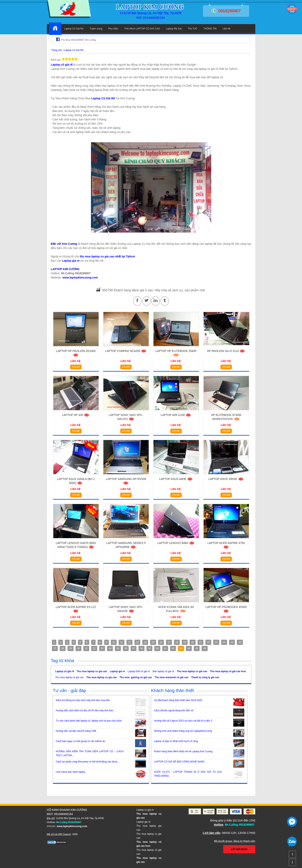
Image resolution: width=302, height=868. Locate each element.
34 (110, 648)
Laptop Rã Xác (174, 29)
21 (200, 642)
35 (118, 648)
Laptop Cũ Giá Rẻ (74, 29)
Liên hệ (227, 29)
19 (185, 642)
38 (141, 648)
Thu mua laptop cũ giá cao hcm (228, 671)
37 (134, 648)
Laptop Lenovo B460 (176, 543)
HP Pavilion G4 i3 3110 (226, 351)
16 (161, 642)
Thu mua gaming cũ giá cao (136, 677)
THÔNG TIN (210, 29)
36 (126, 648)
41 (165, 648)
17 (169, 642)
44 (189, 648)
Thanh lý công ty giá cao (205, 677)
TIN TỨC (193, 29)
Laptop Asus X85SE (226, 479)
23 (216, 642)
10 (114, 642)
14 (145, 642)
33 (102, 648)
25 (232, 642)
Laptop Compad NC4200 (126, 351)
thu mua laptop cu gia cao (97, 256)
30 (78, 648)
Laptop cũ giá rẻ (62, 65)
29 (70, 648)
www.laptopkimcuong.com (80, 277)
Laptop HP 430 (76, 415)
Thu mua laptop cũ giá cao (69, 677)
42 (173, 648)
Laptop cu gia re (145, 810)
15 (153, 642)
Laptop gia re (71, 261)
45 (197, 648)
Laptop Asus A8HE (176, 479)
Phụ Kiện (113, 29)
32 (94, 648)
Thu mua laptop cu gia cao (92, 671)
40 (157, 648)
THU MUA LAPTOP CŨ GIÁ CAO (142, 29)
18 (177, 642)
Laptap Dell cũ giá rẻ (139, 671)
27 (55, 648)
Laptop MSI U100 (176, 415)
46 (205, 648)
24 (224, 642)
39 (149, 648)
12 (129, 642)
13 (137, 642)
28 (63, 648)
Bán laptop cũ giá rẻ (163, 671)
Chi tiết (76, 367)
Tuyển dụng (96, 29)
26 (240, 642)
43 (181, 648)
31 (86, 648)
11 (122, 642)
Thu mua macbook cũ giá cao (172, 677)
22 (208, 642)
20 (192, 642)
